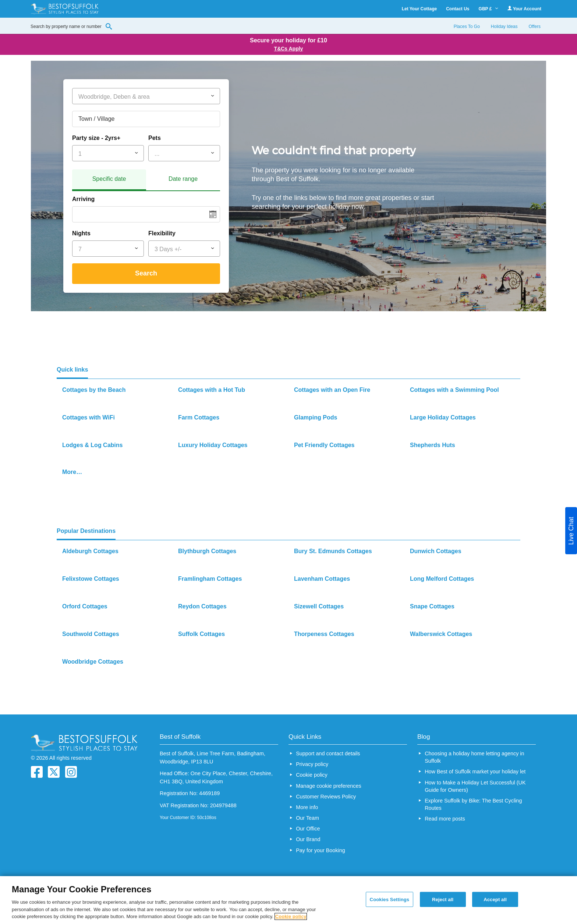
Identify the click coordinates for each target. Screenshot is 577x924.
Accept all (495, 899)
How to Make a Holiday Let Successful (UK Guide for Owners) (475, 786)
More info (307, 807)
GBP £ (488, 9)
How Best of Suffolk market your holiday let (475, 772)
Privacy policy (312, 764)
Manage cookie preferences (329, 786)
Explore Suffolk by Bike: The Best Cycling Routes (473, 804)
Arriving (83, 199)
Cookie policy (312, 775)
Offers (535, 27)
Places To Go (467, 27)
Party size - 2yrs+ (96, 138)
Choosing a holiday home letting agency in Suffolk (474, 757)
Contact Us (458, 9)
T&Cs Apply (289, 49)
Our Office (308, 829)
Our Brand (308, 839)
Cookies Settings (390, 899)
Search (146, 273)
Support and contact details (328, 753)
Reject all (443, 899)
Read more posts (445, 819)
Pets (155, 138)
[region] (288, 900)
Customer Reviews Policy (326, 797)
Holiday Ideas (504, 27)
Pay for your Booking (321, 850)
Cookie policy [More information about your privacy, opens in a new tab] (291, 916)
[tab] (109, 180)
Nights (81, 233)
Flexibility (162, 233)
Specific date (109, 179)
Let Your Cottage (420, 9)
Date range (183, 179)
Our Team (307, 818)
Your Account (524, 9)
